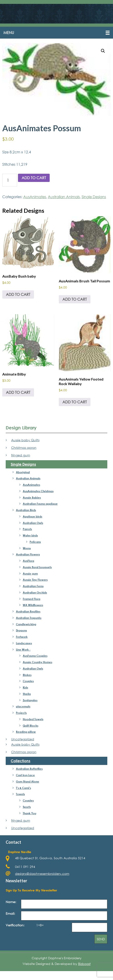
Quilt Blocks (31, 725)
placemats (23, 706)
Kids (25, 687)
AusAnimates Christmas (38, 491)
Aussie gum (30, 573)
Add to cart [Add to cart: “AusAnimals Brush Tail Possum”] (75, 299)
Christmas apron (24, 448)
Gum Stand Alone (28, 781)
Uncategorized (23, 739)
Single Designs (94, 197)
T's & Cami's (23, 788)
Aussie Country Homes (37, 662)
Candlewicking (26, 624)
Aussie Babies (32, 497)
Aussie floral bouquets (37, 567)
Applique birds (32, 516)
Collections (21, 761)
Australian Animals (64, 197)
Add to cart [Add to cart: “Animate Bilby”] (18, 392)
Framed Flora (32, 599)
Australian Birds (26, 510)
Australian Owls (33, 523)
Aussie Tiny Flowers (35, 580)
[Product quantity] (10, 180)
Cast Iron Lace (25, 775)
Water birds (30, 535)
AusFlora (28, 561)
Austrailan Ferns (33, 586)
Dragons (21, 630)
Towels (20, 794)
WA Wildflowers (33, 605)
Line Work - (23, 649)
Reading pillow (26, 732)
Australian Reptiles (28, 611)
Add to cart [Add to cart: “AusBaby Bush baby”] (18, 294)
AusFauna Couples (35, 656)
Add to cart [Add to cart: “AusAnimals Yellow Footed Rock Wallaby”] (75, 402)
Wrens (27, 548)
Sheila (27, 694)
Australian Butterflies (29, 769)
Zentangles (30, 700)
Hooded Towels (33, 719)
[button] (56, 33)
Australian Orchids (35, 592)
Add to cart (34, 178)
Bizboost (84, 964)
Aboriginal (23, 472)
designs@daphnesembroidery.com (42, 874)
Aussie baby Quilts (25, 440)
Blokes (27, 675)
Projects (21, 713)
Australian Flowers (28, 554)
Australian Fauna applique (40, 504)
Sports (27, 807)
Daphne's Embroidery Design (56, 14)
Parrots (27, 529)
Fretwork (22, 637)
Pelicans (35, 542)
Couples (28, 681)
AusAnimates (35, 197)
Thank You (30, 813)
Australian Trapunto (29, 618)
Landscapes (24, 643)
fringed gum (21, 455)
